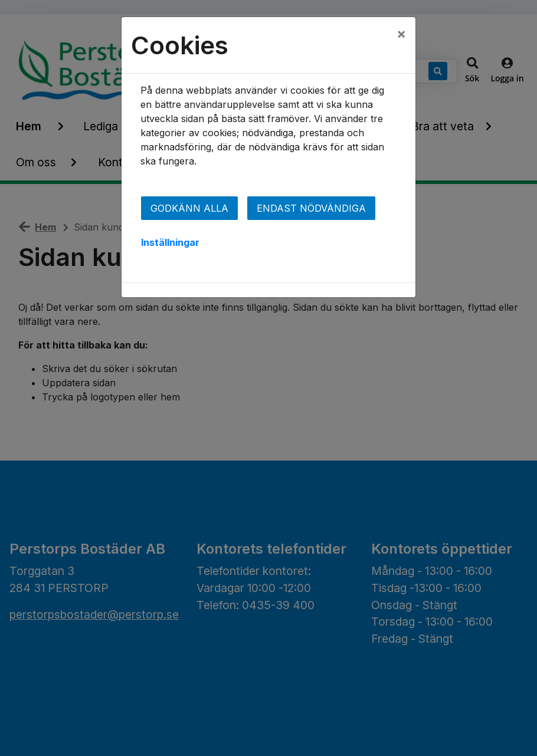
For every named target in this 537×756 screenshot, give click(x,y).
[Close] (401, 34)
